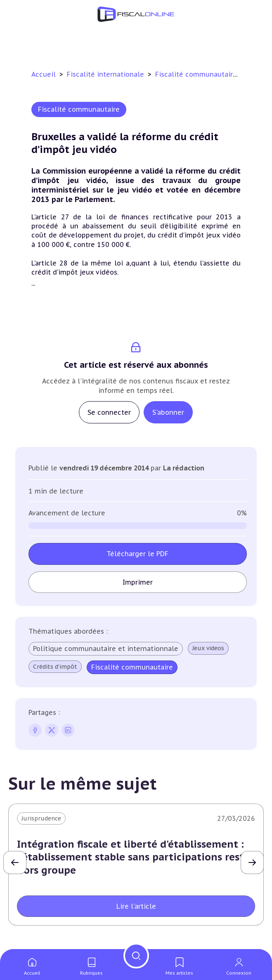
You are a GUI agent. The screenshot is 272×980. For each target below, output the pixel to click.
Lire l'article (136, 906)
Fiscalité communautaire (197, 74)
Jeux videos (208, 648)
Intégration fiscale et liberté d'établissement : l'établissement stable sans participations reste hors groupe (133, 857)
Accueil (44, 74)
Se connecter (109, 412)
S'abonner (168, 412)
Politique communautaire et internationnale (106, 649)
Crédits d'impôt (55, 667)
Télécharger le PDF (137, 554)
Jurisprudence (41, 818)
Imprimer (138, 582)
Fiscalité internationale (106, 74)
